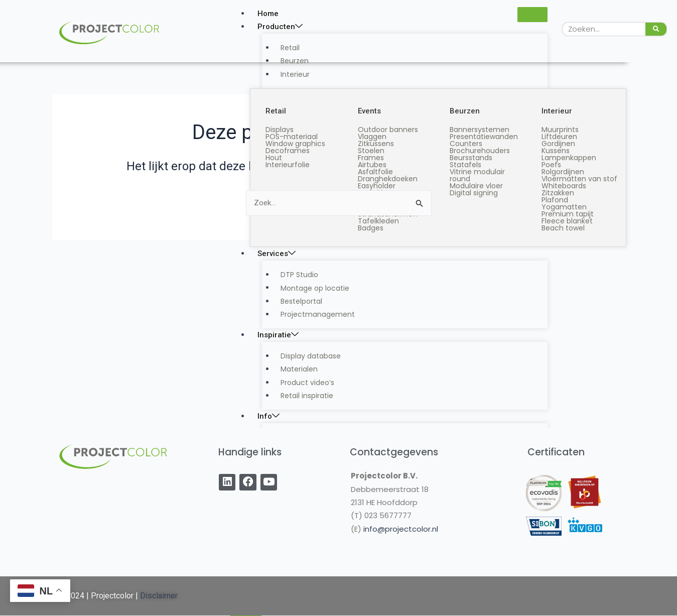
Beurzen (289, 61)
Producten (280, 27)
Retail (284, 48)
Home (268, 14)
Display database (305, 356)
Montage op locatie (309, 288)
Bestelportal (295, 301)
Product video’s (301, 383)
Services (277, 254)
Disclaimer (159, 596)
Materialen (293, 369)
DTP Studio (293, 275)
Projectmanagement (312, 314)
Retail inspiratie (301, 396)
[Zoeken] (656, 29)
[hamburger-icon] (532, 15)
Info (268, 416)
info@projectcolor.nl (401, 529)
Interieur (289, 74)
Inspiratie (278, 335)
